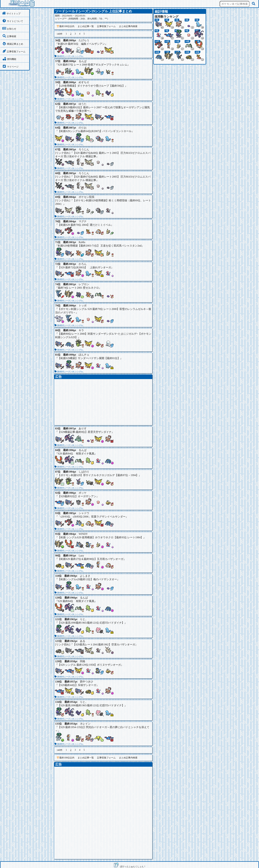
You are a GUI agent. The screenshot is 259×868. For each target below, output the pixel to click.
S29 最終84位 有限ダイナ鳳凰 (76, 454)
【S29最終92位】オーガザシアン (77, 496)
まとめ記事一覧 (86, 26)
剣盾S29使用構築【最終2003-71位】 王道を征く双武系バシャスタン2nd (100, 246)
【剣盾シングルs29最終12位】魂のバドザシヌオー (87, 579)
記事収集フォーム (106, 26)
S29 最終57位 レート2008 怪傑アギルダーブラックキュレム (93, 65)
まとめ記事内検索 (128, 26)
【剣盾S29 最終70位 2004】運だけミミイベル (84, 225)
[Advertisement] (103, 402)
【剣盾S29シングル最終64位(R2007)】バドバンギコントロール (95, 131)
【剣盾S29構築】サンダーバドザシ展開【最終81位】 (89, 358)
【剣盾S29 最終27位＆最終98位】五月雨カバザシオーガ (91, 559)
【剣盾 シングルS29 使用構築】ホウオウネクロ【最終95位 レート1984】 (101, 537)
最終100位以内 (65, 26)
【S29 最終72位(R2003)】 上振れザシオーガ (84, 267)
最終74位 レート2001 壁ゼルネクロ (78, 288)
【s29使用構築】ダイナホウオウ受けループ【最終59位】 (91, 86)
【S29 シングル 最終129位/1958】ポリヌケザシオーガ (89, 665)
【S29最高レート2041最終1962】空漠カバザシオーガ (104, 644)
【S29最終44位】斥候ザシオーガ (77, 685)
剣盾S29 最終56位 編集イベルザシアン (81, 44)
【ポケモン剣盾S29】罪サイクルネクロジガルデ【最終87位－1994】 (98, 475)
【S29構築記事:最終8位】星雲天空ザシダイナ (85, 432)
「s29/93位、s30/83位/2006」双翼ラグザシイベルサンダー (92, 517)
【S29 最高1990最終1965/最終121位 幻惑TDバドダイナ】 (91, 623)
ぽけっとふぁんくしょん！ (133, 866)
